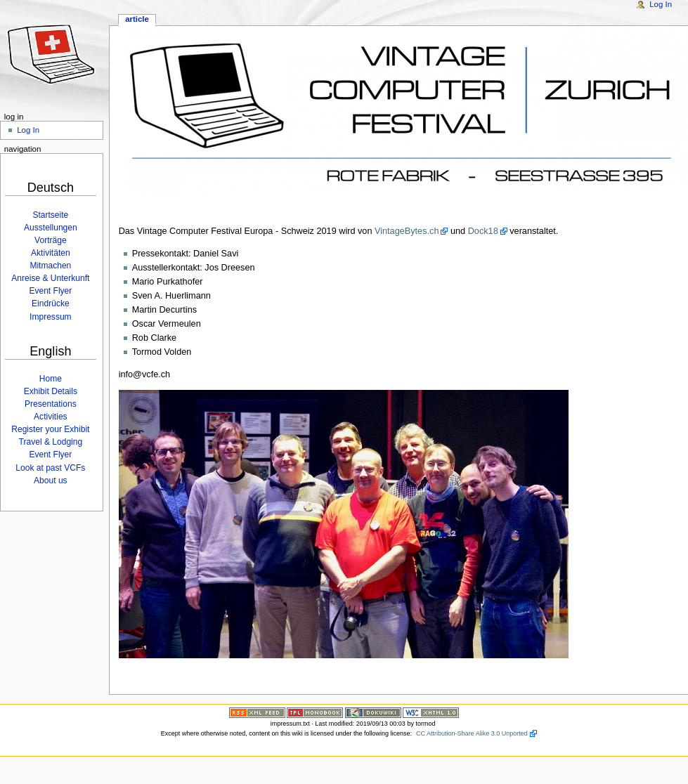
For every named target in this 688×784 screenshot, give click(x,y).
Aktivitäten (51, 253)
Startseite (50, 215)
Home (51, 379)
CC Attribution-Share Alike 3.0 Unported (472, 733)
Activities (51, 417)
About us (51, 481)
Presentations (51, 404)
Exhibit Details (51, 391)
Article (137, 19)
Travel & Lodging (51, 442)
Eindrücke (51, 303)
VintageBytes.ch (407, 231)
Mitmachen (50, 266)
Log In (661, 4)
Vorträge (51, 240)
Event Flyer (50, 291)
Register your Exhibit (50, 429)
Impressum (51, 317)
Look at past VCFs (50, 468)
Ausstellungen (51, 228)
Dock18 (483, 231)
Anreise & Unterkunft (50, 278)
